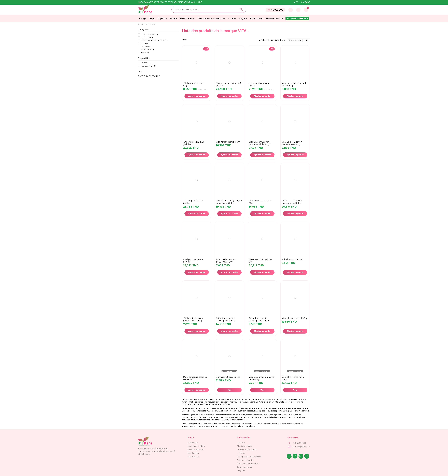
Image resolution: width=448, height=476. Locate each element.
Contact (306, 2)
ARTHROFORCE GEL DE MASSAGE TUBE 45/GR (259, 319)
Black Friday (147, 37)
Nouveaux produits (196, 446)
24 (306, 40)
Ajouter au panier (197, 96)
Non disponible (148, 66)
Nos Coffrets (193, 453)
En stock (146, 63)
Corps (144, 43)
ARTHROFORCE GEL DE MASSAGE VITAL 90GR (226, 319)
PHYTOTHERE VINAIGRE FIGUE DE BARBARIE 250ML (229, 202)
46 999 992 (275, 10)
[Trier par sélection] (295, 40)
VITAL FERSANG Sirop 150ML (228, 142)
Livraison (241, 443)
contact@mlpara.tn (301, 447)
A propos (241, 453)
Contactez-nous (244, 467)
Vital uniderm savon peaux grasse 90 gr (292, 143)
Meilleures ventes (196, 450)
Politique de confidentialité (249, 457)
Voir (229, 390)
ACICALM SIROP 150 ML (292, 259)
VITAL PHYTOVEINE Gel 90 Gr (295, 318)
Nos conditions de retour (248, 464)
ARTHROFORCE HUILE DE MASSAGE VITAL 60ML (292, 202)
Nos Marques (193, 457)
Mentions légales (245, 446)
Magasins (241, 471)
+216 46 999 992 (299, 443)
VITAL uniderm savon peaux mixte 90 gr (226, 261)
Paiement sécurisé (245, 460)
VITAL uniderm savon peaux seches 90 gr (193, 319)
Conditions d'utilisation (247, 450)
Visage (145, 52)
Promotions (193, 443)
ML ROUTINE (148, 49)
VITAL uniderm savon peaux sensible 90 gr (259, 143)
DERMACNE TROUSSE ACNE (228, 377)
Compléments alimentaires (154, 40)
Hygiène (146, 46)
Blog (296, 2)
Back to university (149, 34)
